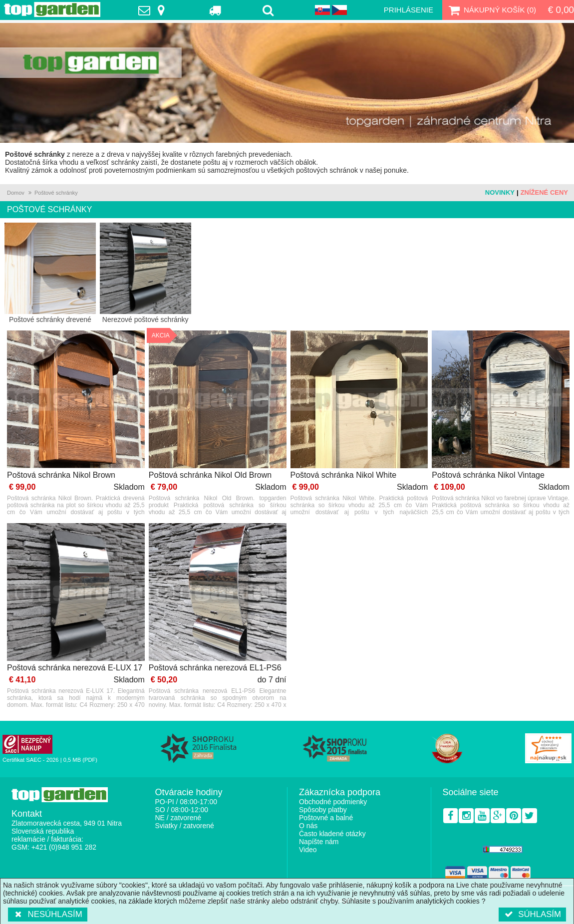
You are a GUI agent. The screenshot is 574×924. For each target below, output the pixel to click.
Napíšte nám (319, 842)
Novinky (500, 192)
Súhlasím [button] (532, 914)
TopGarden (52, 9)
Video (308, 850)
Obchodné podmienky (333, 802)
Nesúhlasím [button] (48, 914)
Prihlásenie (409, 10)
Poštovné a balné (326, 818)
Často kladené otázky (332, 834)
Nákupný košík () (491, 10)
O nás (308, 826)
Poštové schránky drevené (50, 273)
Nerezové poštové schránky (145, 273)
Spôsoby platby (323, 810)
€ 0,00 (561, 10)
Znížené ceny (544, 192)
